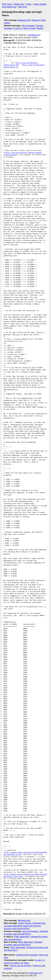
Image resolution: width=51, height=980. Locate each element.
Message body (24, 20)
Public (29, 4)
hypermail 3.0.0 (35, 973)
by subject (15, 963)
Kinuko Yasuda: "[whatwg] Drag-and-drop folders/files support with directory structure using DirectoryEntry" (25, 926)
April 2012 (23, 7)
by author (25, 963)
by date (38, 960)
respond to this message (27, 955)
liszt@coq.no (34, 35)
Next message (28, 26)
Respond (36, 20)
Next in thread (29, 28)
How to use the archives (21, 966)
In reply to (18, 28)
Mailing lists (19, 4)
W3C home (7, 4)
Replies (40, 28)
